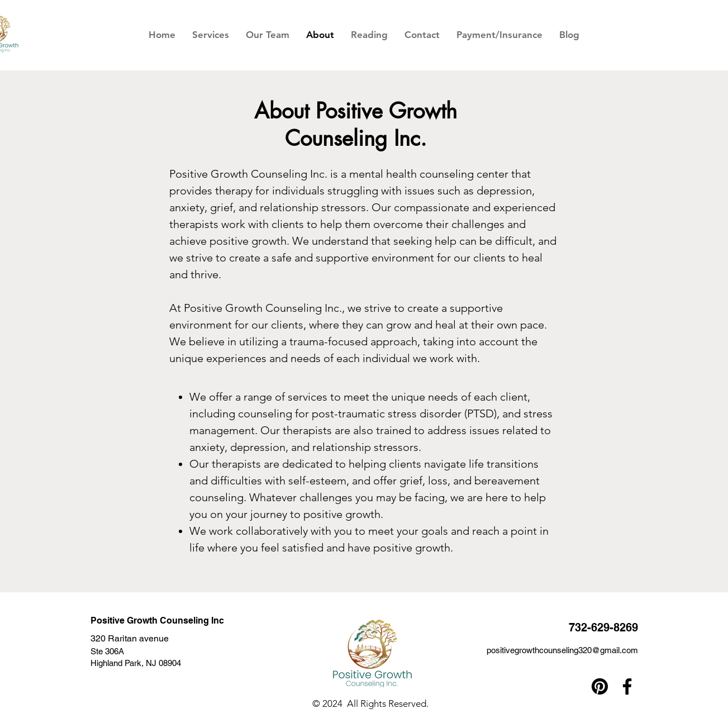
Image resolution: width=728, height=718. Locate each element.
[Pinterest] (600, 686)
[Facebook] (627, 686)
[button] (211, 35)
